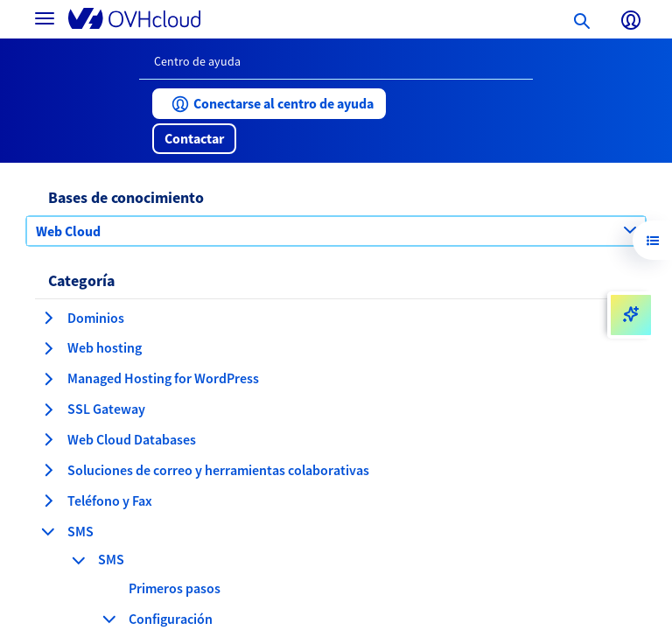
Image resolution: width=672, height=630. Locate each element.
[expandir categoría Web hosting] (48, 348)
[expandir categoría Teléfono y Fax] (48, 500)
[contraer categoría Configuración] (109, 619)
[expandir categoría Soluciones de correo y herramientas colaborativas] (48, 470)
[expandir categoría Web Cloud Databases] (48, 439)
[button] (269, 104)
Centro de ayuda (197, 61)
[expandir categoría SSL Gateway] (48, 409)
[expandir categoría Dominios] (48, 318)
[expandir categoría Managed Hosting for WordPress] (48, 379)
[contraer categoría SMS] (48, 531)
